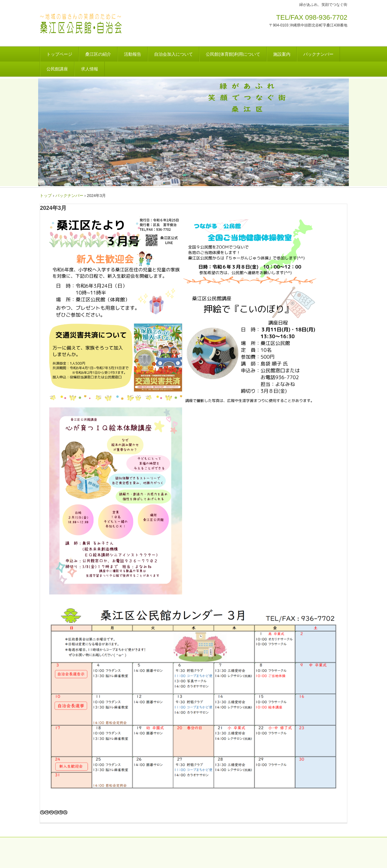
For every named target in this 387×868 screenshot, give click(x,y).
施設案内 (282, 54)
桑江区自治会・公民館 (111, 26)
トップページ (59, 54)
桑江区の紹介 (98, 54)
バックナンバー (318, 54)
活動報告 (133, 54)
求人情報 (90, 69)
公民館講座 (57, 69)
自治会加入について (174, 54)
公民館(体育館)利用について (233, 54)
